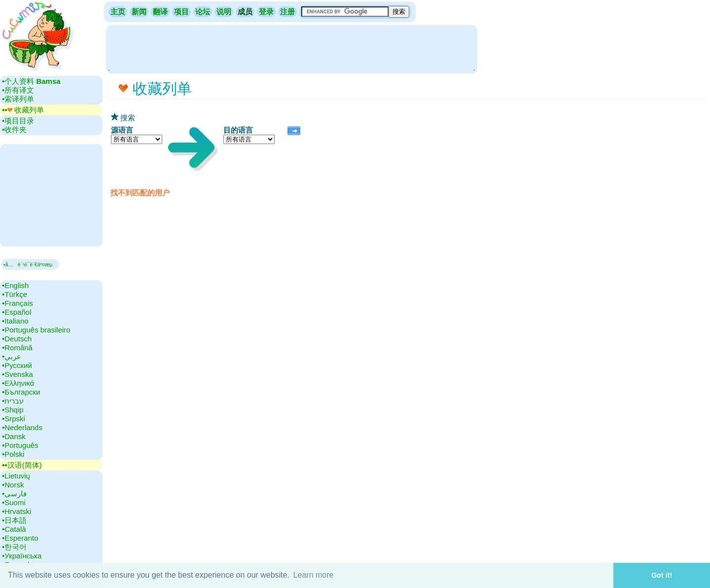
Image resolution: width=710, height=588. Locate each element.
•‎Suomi (14, 502)
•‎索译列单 (18, 99)
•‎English (15, 285)
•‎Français (18, 303)
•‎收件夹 (14, 129)
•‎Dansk (14, 436)
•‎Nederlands (22, 427)
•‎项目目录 (18, 121)
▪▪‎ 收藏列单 (23, 110)
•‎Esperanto (20, 538)
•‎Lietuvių (16, 476)
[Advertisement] (291, 48)
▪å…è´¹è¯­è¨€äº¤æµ (30, 264)
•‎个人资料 (31, 81)
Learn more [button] (314, 575)
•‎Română (17, 348)
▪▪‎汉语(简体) (22, 465)
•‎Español (17, 312)
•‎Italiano (15, 321)
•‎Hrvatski (17, 511)
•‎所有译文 (18, 90)
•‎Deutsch (17, 339)
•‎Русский (17, 365)
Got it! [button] (662, 575)
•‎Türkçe (15, 294)
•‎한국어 (14, 547)
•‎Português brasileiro (36, 330)
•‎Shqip (13, 410)
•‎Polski (13, 454)
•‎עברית (13, 401)
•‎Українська (22, 556)
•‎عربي (12, 356)
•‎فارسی (14, 494)
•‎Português (20, 445)
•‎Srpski (14, 419)
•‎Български (21, 392)
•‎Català (14, 529)
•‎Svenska (18, 374)
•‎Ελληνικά (18, 383)
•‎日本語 (14, 520)
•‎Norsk (13, 485)
